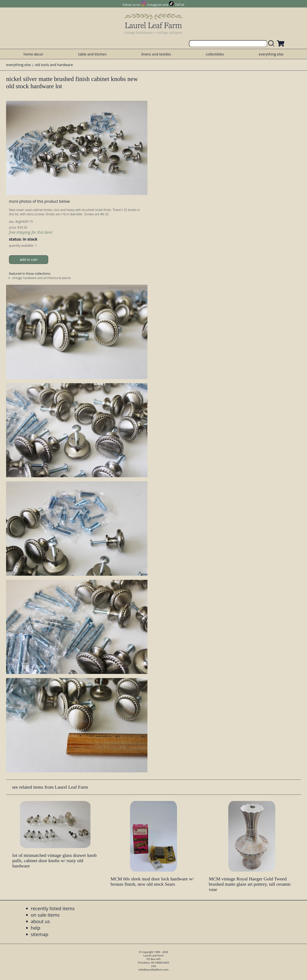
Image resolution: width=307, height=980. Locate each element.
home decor (33, 54)
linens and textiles (156, 54)
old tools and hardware (54, 65)
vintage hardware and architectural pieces (42, 278)
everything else (271, 54)
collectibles (215, 54)
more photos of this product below (39, 201)
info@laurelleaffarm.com (153, 970)
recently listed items (53, 908)
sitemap (40, 934)
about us (40, 921)
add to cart (28, 260)
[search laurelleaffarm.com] (272, 44)
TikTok (180, 5)
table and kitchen (92, 54)
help (36, 928)
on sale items (45, 915)
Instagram (154, 5)
